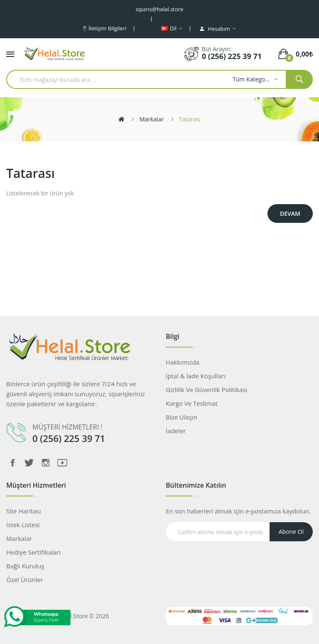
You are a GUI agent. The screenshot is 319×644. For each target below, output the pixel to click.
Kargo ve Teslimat (192, 403)
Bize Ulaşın (182, 417)
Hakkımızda (183, 362)
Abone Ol (291, 532)
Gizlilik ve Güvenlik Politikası (206, 390)
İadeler (176, 431)
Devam (290, 213)
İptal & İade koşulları (196, 376)
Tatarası (190, 119)
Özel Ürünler (25, 580)
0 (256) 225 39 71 (232, 56)
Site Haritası (24, 511)
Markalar (152, 119)
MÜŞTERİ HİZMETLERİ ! (67, 427)
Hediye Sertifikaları (33, 552)
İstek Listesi (23, 525)
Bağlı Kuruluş (25, 566)
